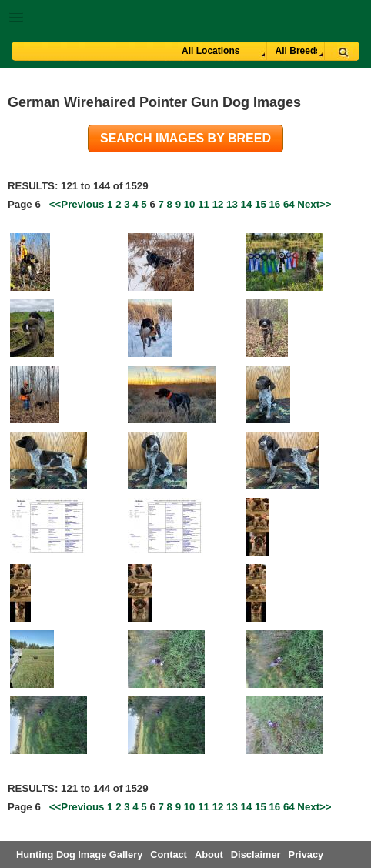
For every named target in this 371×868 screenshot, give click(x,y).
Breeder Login (354, 19)
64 (289, 204)
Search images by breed (185, 138)
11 (204, 204)
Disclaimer (256, 855)
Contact (169, 855)
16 (274, 204)
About (209, 855)
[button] (185, 14)
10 (190, 204)
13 (232, 204)
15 (261, 204)
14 (247, 204)
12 (218, 204)
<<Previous (77, 204)
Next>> (314, 204)
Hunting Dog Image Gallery (79, 855)
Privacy (306, 855)
